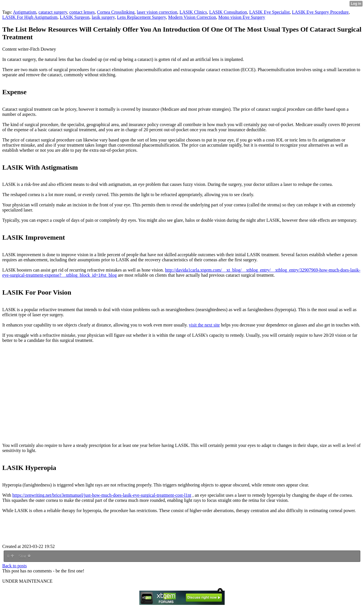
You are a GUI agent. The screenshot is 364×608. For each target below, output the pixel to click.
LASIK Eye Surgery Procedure (320, 12)
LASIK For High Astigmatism (30, 17)
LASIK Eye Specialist (270, 12)
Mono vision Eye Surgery (242, 17)
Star (25, 556)
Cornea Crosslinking (116, 12)
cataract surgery (53, 12)
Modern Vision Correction (192, 17)
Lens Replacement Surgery (141, 17)
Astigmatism (25, 12)
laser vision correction (157, 12)
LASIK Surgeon (75, 17)
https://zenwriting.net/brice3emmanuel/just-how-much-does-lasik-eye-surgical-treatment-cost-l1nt (102, 495)
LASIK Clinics (193, 12)
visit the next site (204, 325)
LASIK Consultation (228, 12)
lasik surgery (103, 17)
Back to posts (15, 566)
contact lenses (82, 12)
